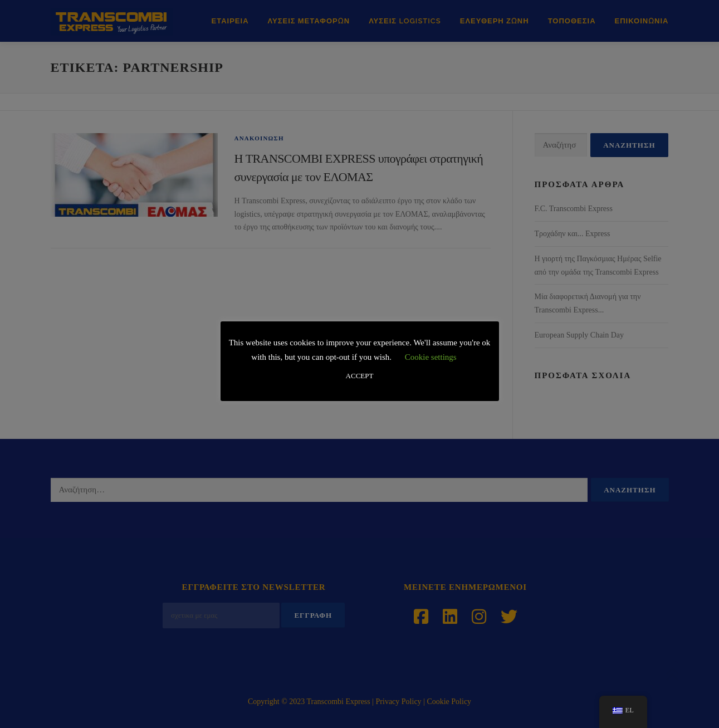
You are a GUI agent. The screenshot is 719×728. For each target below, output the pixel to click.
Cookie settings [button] (431, 357)
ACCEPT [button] (360, 376)
